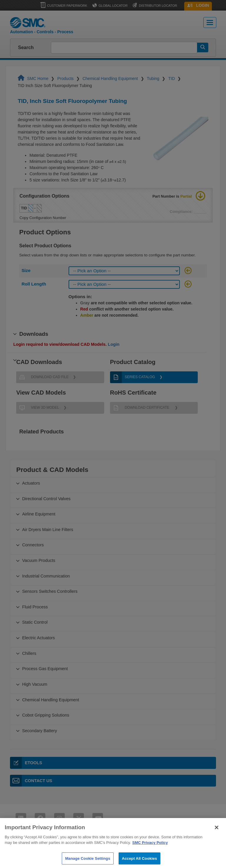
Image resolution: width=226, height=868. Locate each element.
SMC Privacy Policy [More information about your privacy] (150, 848)
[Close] (217, 833)
